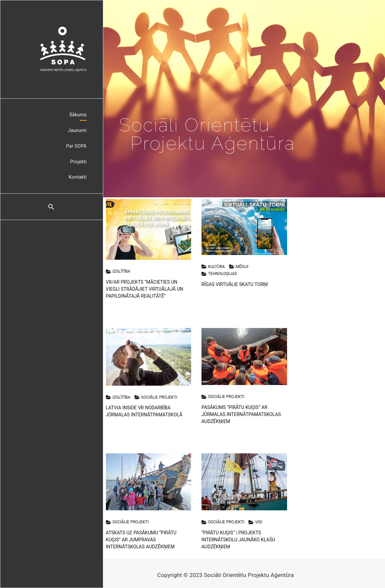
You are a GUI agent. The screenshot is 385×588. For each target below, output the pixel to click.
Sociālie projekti (156, 397)
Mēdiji (239, 267)
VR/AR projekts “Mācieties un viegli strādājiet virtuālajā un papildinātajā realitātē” (145, 289)
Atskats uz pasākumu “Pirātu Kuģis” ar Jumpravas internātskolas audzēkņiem (141, 540)
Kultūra (213, 267)
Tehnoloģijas (219, 274)
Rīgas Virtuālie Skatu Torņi (235, 284)
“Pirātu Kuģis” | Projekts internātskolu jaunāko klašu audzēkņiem (238, 540)
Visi (255, 522)
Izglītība (118, 272)
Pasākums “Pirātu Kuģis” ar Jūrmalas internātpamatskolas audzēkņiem (241, 414)
